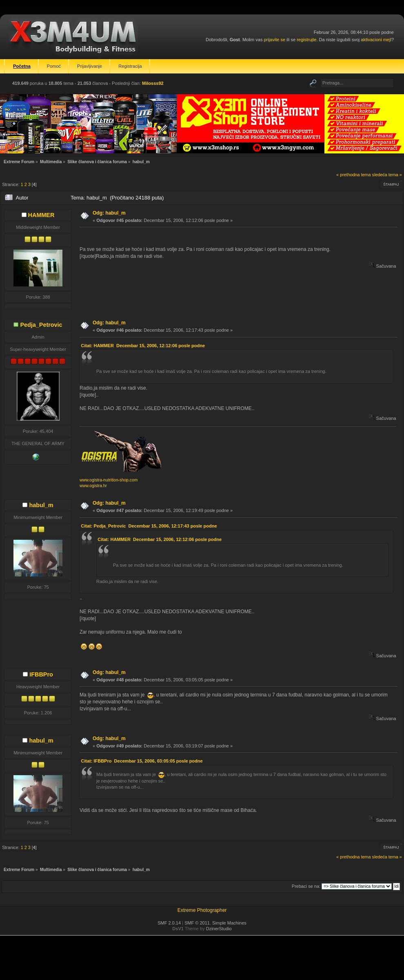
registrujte (306, 40)
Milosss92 (153, 83)
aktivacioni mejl (376, 40)
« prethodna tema (354, 175)
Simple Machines (229, 923)
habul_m (41, 505)
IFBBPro (41, 674)
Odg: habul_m (109, 213)
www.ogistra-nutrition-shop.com (109, 480)
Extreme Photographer (202, 910)
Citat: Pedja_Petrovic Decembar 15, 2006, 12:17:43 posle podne (149, 526)
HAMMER (41, 215)
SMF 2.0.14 (169, 923)
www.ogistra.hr (93, 486)
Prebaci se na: (306, 886)
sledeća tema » (387, 175)
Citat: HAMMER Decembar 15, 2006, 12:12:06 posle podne (143, 346)
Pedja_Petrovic (41, 325)
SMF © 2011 (197, 923)
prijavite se (274, 40)
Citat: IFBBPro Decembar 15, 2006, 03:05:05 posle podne (142, 761)
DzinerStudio (219, 929)
